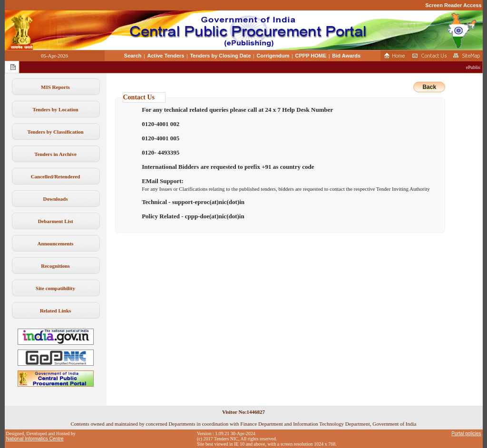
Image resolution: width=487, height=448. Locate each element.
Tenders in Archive (55, 154)
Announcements (56, 243)
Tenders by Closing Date (220, 56)
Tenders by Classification (55, 132)
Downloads (56, 199)
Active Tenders (166, 56)
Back (429, 87)
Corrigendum (273, 56)
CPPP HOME (311, 56)
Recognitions (55, 266)
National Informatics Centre (35, 439)
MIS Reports (55, 87)
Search (133, 56)
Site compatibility (55, 288)
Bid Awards (346, 56)
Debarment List (55, 221)
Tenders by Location (55, 109)
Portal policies (466, 433)
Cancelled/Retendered (56, 176)
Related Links (56, 311)
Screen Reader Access (453, 5)
